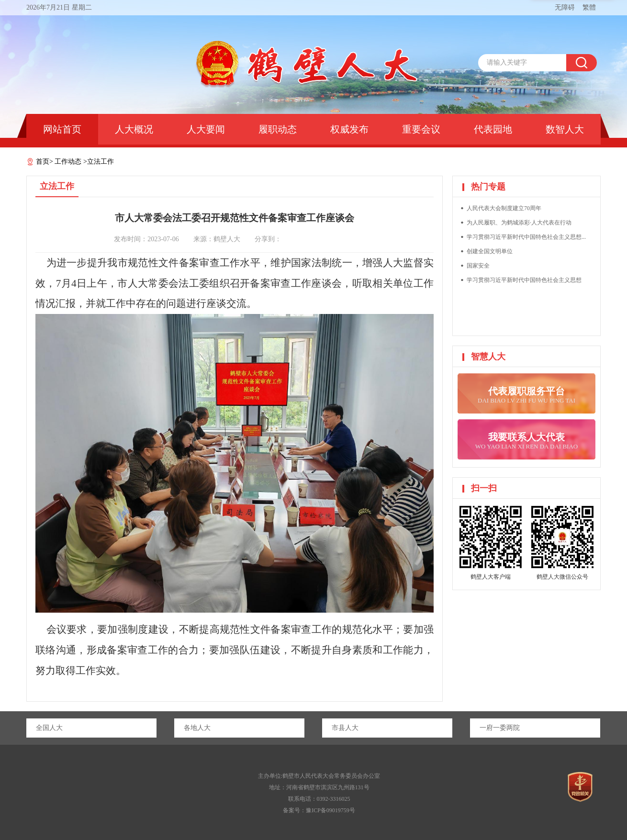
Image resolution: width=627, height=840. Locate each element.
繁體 (589, 7)
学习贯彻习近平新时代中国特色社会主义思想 (524, 280)
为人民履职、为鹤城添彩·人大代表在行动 (519, 223)
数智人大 (565, 129)
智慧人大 (488, 357)
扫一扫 (484, 488)
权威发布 (349, 129)
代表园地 (493, 129)
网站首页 (62, 129)
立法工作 (101, 162)
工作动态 (68, 162)
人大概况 (134, 129)
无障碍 (565, 7)
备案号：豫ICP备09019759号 (319, 810)
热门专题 (488, 187)
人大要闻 (206, 129)
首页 (43, 162)
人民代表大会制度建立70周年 (504, 208)
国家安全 (478, 266)
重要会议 (421, 129)
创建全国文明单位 (490, 251)
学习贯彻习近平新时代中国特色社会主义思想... (526, 237)
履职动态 (278, 129)
